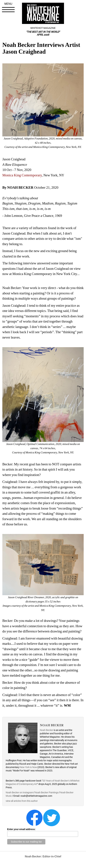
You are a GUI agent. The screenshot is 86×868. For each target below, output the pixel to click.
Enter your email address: (21, 829)
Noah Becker (47, 730)
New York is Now (28, 767)
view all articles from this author (22, 801)
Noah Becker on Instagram (19, 792)
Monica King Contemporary (22, 175)
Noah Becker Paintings (47, 792)
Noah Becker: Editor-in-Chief (43, 856)
